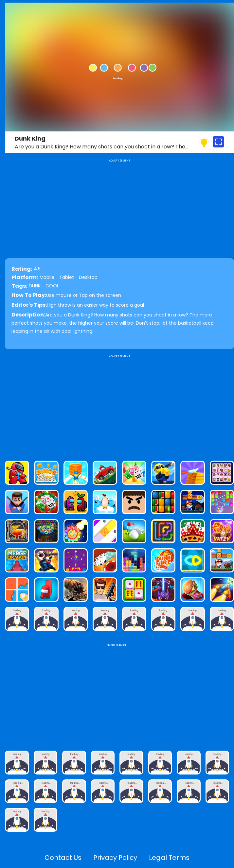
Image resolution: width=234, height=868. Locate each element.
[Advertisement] (119, 405)
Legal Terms (169, 858)
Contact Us (63, 858)
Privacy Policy (115, 858)
